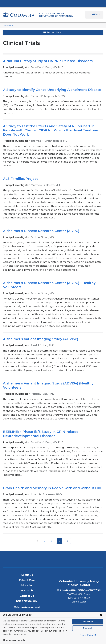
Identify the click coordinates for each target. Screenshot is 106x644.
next (59, 510)
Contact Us (27, 565)
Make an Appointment (27, 576)
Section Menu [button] (53, 32)
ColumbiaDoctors (86, 528)
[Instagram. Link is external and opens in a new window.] (71, 599)
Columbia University (59, 613)
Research (8, 25)
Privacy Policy (88, 638)
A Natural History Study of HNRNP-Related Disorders (45, 61)
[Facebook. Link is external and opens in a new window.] (36, 599)
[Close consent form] (101, 618)
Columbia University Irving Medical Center (53, 3)
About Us (27, 544)
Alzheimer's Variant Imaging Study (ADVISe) (38, 316)
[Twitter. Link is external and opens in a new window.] (44, 599)
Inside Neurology (27, 570)
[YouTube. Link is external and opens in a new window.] (53, 599)
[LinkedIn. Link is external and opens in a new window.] (62, 599)
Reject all (88, 631)
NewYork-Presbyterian (53, 529)
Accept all (88, 625)
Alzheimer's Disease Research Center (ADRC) (39, 215)
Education (27, 554)
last (68, 510)
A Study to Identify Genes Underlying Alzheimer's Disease (49, 86)
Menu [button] (96, 15)
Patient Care (27, 549)
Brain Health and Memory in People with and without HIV (48, 461)
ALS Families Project (20, 167)
